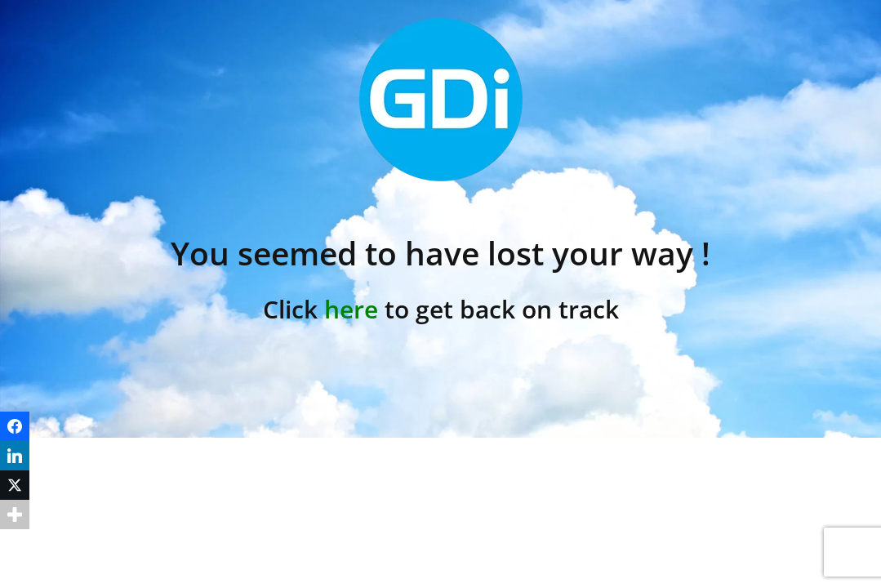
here (351, 309)
